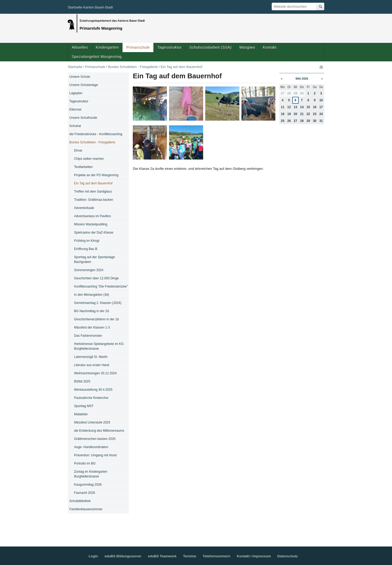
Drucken (322, 67)
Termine (190, 556)
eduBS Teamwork (162, 556)
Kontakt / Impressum (254, 556)
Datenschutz (288, 556)
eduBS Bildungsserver (123, 556)
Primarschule (138, 47)
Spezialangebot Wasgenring (97, 57)
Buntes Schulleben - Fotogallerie (133, 67)
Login (93, 556)
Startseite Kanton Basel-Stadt (90, 7)
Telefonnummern (216, 556)
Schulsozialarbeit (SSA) (210, 47)
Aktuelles (80, 47)
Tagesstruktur (169, 47)
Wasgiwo (247, 47)
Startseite (75, 67)
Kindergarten (107, 47)
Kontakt (270, 47)
